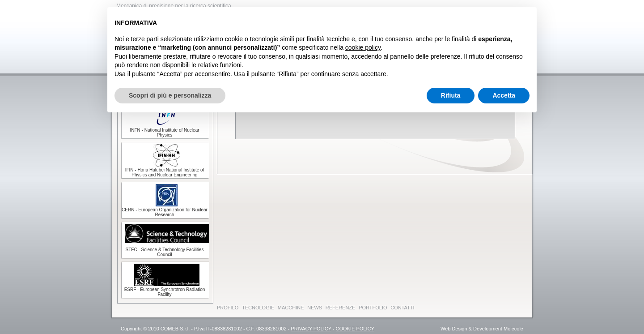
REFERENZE (341, 308)
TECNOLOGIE (258, 308)
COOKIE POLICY (355, 329)
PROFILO (228, 308)
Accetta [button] (504, 95)
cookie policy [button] (363, 47)
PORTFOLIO (373, 308)
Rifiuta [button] (451, 95)
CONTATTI (402, 308)
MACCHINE (291, 308)
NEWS (315, 308)
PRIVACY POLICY (311, 329)
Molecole (513, 329)
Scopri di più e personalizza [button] (170, 95)
